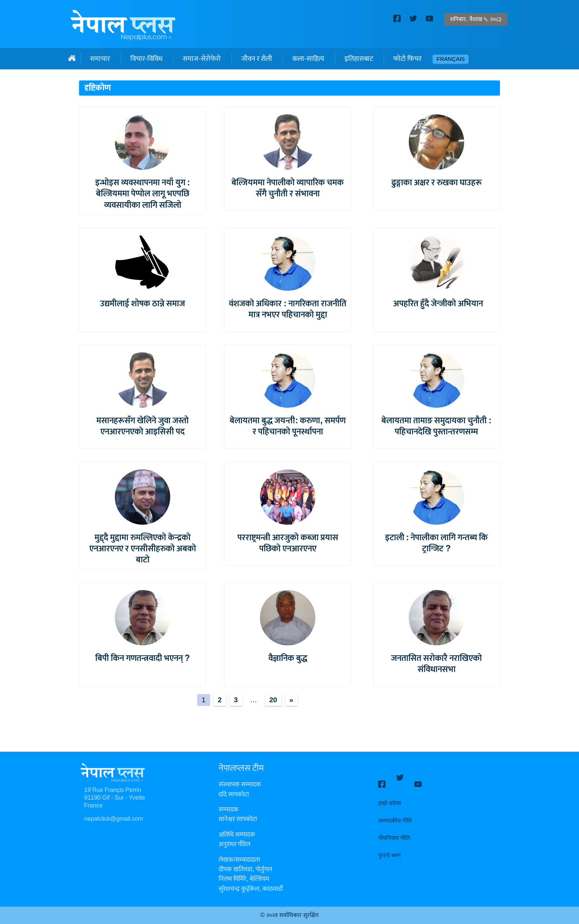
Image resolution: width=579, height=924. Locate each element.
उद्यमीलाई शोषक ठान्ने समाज (143, 304)
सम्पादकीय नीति (395, 814)
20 (273, 700)
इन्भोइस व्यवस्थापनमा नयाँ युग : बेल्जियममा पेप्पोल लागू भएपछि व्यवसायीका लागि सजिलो (143, 194)
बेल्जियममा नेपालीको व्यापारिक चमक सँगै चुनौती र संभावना (288, 188)
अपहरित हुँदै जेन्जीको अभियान (436, 304)
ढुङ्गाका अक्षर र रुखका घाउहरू (437, 183)
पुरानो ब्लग (389, 849)
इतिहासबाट (359, 59)
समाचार (100, 59)
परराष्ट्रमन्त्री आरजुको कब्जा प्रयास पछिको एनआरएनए (288, 543)
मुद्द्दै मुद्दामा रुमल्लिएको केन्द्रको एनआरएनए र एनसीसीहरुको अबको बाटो (143, 549)
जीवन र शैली (257, 59)
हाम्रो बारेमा (390, 797)
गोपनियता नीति (394, 832)
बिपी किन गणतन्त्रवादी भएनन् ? (143, 658)
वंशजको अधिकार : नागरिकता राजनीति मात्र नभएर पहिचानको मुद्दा (288, 309)
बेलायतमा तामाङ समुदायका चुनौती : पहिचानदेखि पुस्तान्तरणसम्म (436, 426)
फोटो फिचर (407, 59)
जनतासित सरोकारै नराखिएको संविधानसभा (436, 664)
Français (451, 59)
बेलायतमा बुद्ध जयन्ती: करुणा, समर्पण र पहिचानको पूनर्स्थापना (287, 426)
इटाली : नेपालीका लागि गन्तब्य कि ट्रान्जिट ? (437, 543)
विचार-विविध (146, 59)
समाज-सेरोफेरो (202, 59)
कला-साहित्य (308, 59)
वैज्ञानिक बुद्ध (288, 658)
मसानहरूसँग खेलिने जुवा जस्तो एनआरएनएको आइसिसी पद (143, 426)
